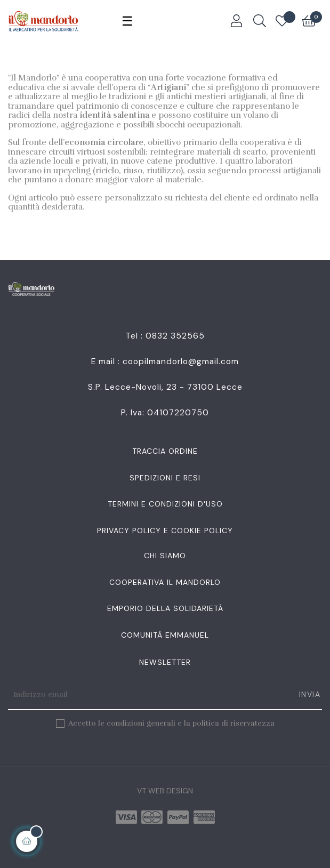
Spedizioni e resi (165, 478)
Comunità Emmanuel (165, 635)
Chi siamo (165, 556)
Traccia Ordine (165, 451)
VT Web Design (165, 791)
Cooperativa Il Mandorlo (165, 582)
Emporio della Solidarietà (165, 608)
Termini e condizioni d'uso (165, 504)
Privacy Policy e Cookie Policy (165, 531)
